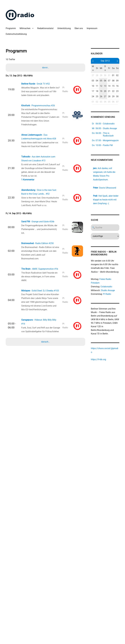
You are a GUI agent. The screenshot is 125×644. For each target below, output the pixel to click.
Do (98, 68)
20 (98, 105)
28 (90, 77)
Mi (94, 68)
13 (98, 96)
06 (98, 86)
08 (105, 86)
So (109, 68)
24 (87, 114)
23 (109, 105)
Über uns (79, 28)
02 (109, 77)
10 (87, 96)
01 (105, 77)
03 (87, 86)
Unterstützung (64, 28)
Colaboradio (100, 322)
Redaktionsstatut (46, 28)
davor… (46, 68)
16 (109, 96)
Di (90, 68)
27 (87, 77)
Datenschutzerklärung (16, 34)
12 (94, 96)
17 (87, 105)
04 (90, 86)
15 (105, 96)
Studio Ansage (102, 325)
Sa (105, 68)
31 (101, 77)
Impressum (92, 28)
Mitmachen (25, 28)
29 (94, 77)
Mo (87, 68)
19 (94, 105)
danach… (46, 335)
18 (90, 105)
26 (94, 114)
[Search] (98, 258)
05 (94, 86)
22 (105, 105)
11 (90, 96)
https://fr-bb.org (92, 396)
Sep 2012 (98, 61)
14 (101, 96)
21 (101, 105)
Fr (101, 68)
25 (90, 114)
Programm (11, 28)
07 (101, 86)
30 (98, 77)
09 (109, 86)
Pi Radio (101, 329)
